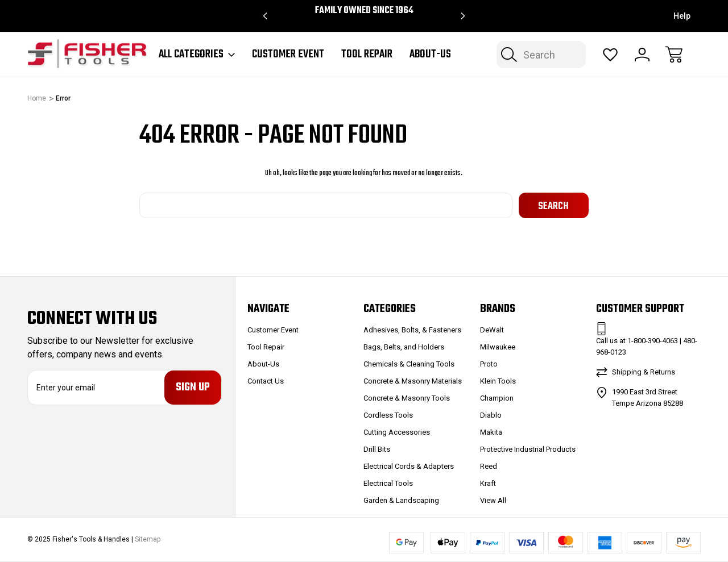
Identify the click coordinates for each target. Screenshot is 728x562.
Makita (491, 432)
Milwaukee (498, 347)
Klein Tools (498, 381)
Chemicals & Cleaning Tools (409, 364)
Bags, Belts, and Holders (404, 347)
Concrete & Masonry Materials (413, 381)
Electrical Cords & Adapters (409, 466)
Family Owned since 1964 (364, 11)
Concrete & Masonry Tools (407, 398)
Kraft (488, 483)
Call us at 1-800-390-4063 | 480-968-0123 (647, 346)
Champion (497, 398)
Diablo (491, 415)
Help (682, 16)
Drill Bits (377, 449)
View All (493, 500)
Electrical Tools (388, 483)
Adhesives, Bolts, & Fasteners (412, 330)
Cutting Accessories (397, 432)
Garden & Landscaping (401, 500)
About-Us (430, 55)
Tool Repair (367, 55)
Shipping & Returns (644, 372)
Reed (489, 466)
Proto (489, 364)
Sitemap (148, 540)
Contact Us (266, 381)
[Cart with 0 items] (674, 55)
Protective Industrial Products (528, 449)
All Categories (197, 55)
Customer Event (288, 55)
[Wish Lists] (610, 55)
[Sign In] (642, 55)
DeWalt (492, 330)
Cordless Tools (388, 415)
